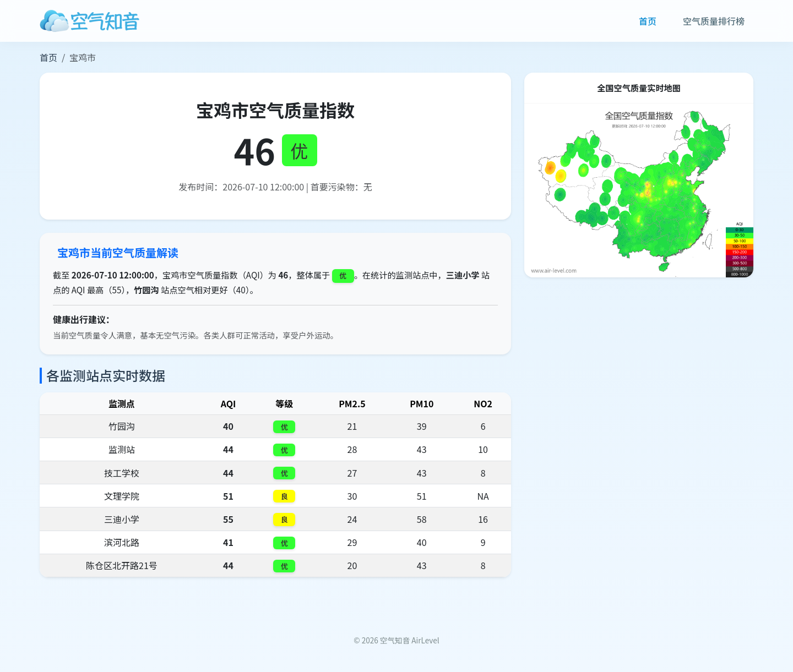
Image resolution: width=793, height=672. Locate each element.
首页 (648, 21)
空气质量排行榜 (714, 21)
